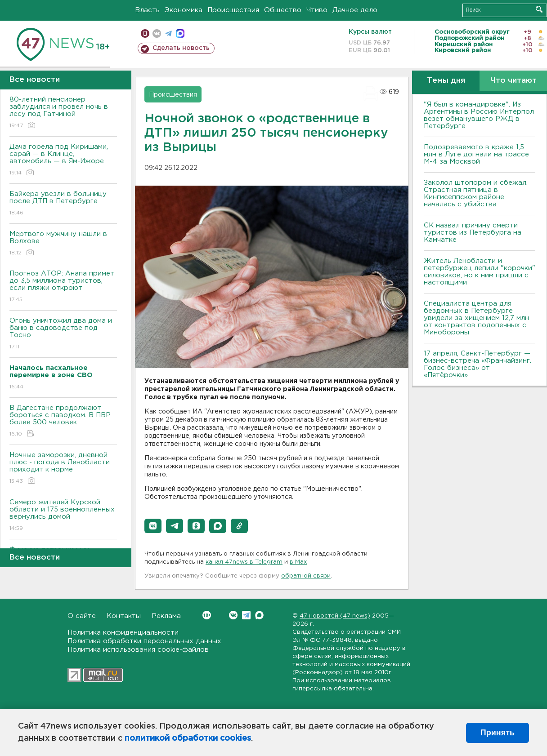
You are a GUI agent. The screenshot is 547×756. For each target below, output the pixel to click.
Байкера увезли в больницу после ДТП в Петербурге (63, 204)
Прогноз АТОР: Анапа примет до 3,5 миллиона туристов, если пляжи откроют (63, 287)
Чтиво (317, 10)
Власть (147, 10)
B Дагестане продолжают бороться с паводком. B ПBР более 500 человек (63, 421)
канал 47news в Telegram (244, 562)
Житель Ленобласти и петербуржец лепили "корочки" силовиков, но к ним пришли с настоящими (480, 272)
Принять (498, 733)
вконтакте (157, 33)
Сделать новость (181, 48)
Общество (283, 10)
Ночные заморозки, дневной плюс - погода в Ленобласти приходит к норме (63, 469)
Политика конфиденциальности (123, 633)
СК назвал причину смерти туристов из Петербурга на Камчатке (473, 233)
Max (259, 615)
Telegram (246, 615)
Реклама (166, 616)
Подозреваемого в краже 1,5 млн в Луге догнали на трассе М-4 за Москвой (476, 154)
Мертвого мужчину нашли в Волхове (63, 244)
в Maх (298, 562)
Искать (539, 9)
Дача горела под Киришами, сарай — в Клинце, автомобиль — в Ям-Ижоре (63, 160)
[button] (153, 526)
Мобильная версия (145, 33)
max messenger (180, 33)
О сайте (82, 616)
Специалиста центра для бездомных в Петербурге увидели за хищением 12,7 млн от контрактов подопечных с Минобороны (476, 318)
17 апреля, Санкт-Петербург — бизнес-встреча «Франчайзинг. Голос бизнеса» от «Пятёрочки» (478, 364)
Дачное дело (355, 10)
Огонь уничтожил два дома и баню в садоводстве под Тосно (63, 334)
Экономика (184, 10)
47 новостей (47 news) (335, 616)
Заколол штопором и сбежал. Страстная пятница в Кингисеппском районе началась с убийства (476, 193)
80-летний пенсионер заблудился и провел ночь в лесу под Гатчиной (63, 113)
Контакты (124, 616)
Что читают (513, 81)
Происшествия (233, 10)
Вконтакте (207, 615)
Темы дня (446, 81)
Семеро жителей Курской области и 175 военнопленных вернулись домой (63, 516)
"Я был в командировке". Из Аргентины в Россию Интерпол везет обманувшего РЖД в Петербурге (479, 115)
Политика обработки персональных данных (144, 641)
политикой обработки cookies (188, 738)
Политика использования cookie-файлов (138, 650)
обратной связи (306, 576)
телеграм (168, 33)
